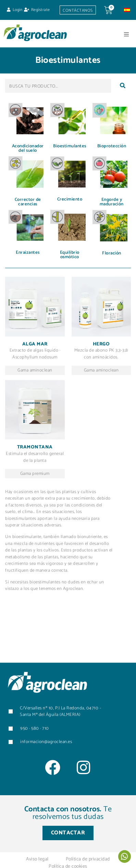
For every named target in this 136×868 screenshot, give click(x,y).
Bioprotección (112, 146)
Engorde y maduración (112, 202)
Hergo (101, 344)
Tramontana (35, 447)
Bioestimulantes (70, 146)
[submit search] (123, 86)
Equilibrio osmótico (70, 255)
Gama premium (35, 474)
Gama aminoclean (35, 370)
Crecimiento (70, 199)
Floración (112, 253)
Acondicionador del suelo (28, 148)
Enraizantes (28, 253)
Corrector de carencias (28, 202)
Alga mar (35, 344)
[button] (126, 34)
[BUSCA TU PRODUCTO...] (58, 86)
